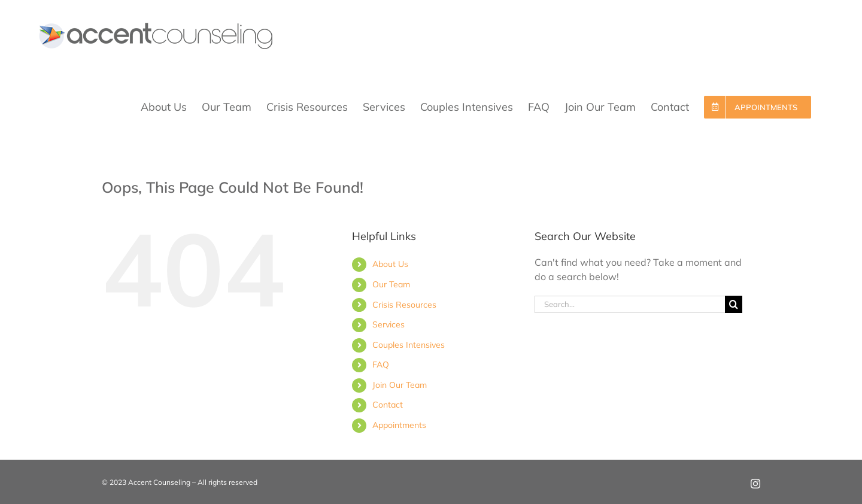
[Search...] (630, 304)
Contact (388, 405)
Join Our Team (400, 385)
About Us (390, 264)
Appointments (399, 425)
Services (388, 324)
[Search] (734, 304)
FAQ (381, 365)
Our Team (391, 284)
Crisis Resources (404, 305)
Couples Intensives (409, 345)
